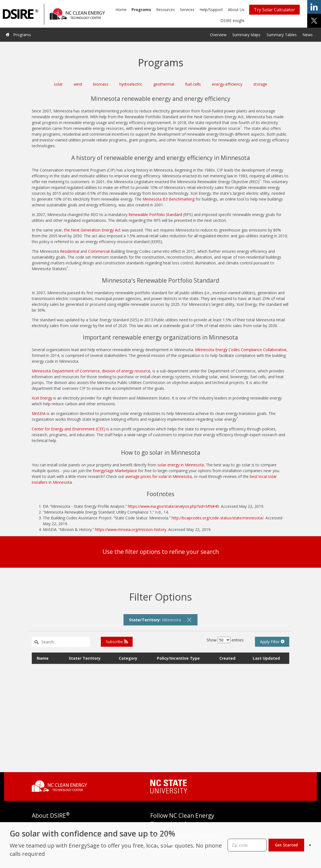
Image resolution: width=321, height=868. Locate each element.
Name (43, 658)
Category (128, 658)
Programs (141, 10)
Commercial (99, 251)
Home (121, 10)
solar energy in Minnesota (181, 465)
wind (78, 84)
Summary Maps (246, 35)
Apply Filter (272, 642)
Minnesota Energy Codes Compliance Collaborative (241, 350)
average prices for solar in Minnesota (158, 476)
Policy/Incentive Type (178, 658)
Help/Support (211, 10)
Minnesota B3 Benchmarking (169, 199)
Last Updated (266, 658)
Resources (165, 10)
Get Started (286, 845)
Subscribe (117, 642)
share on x (314, 21)
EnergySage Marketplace (115, 471)
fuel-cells (193, 84)
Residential (70, 251)
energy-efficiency (227, 84)
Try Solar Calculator (274, 10)
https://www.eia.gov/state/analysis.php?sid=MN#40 (173, 506)
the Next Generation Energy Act (92, 230)
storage (260, 84)
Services (187, 10)
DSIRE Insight (232, 21)
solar (58, 84)
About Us (236, 10)
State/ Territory (85, 658)
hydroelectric (131, 84)
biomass (101, 84)
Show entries (225, 640)
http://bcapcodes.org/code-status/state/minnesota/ (218, 518)
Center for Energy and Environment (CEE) (69, 429)
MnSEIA (39, 413)
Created (227, 658)
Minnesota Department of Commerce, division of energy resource (91, 371)
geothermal (164, 84)
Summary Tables (282, 35)
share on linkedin (314, 7)
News (308, 35)
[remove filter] (189, 620)
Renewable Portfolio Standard (155, 215)
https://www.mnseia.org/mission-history (131, 529)
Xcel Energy (42, 398)
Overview (218, 35)
